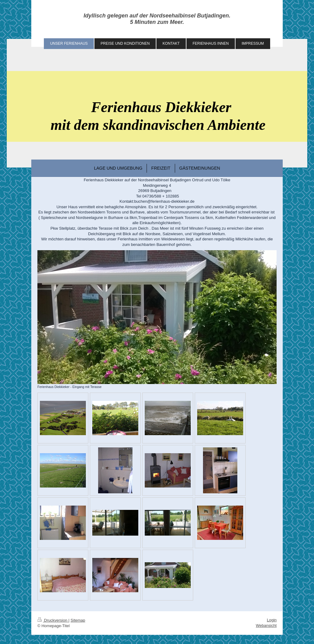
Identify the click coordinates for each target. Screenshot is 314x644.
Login (272, 620)
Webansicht (266, 625)
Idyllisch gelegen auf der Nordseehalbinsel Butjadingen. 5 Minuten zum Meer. (157, 19)
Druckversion (53, 620)
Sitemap (78, 620)
